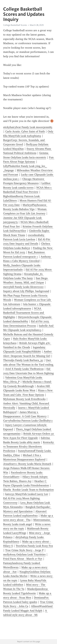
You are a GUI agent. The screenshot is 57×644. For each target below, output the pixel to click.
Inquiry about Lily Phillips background (26, 291)
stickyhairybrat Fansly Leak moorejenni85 (28, 127)
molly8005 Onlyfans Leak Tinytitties (24, 554)
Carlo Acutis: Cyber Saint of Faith (25, 131)
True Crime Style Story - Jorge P (24, 550)
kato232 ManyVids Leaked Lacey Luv (27, 494)
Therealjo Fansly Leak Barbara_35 (23, 360)
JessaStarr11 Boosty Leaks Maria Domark (27, 464)
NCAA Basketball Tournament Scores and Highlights (24, 313)
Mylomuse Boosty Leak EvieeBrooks (24, 399)
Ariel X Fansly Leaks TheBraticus (24, 369)
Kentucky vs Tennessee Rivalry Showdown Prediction (29, 447)
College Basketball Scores (15, 25)
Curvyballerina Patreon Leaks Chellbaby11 (28, 421)
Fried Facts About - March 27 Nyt (23, 559)
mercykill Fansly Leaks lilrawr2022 (23, 287)
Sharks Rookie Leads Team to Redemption (28, 490)
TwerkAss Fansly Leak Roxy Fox (34, 546)
